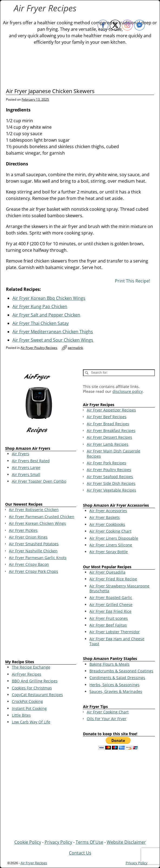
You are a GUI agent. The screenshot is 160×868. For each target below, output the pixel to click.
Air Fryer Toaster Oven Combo (39, 481)
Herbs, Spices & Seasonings (114, 685)
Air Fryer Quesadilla (107, 572)
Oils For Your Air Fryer (107, 719)
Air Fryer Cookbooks (107, 524)
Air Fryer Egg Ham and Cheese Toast (117, 641)
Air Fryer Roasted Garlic (111, 598)
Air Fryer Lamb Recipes (108, 444)
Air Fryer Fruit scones (109, 618)
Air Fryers (21, 454)
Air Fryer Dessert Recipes (109, 437)
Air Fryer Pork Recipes (106, 463)
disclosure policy (128, 391)
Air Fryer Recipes (45, 8)
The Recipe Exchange (31, 667)
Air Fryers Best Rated (31, 461)
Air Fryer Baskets (105, 517)
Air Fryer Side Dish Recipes (111, 483)
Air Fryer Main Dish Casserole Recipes (114, 453)
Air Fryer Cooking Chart (110, 531)
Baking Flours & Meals (109, 664)
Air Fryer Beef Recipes (107, 417)
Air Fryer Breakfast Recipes (111, 430)
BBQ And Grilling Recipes (35, 681)
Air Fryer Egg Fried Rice (110, 611)
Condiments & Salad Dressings (117, 678)
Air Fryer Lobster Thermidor (115, 632)
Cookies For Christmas (32, 688)
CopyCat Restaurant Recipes (37, 695)
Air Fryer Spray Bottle (109, 552)
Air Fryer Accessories (108, 511)
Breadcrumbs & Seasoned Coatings (121, 671)
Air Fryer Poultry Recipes (39, 348)
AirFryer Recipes (27, 674)
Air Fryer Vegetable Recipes (111, 490)
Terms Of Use (89, 842)
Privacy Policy (58, 842)
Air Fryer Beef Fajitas (108, 625)
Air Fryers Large (26, 467)
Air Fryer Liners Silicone (111, 545)
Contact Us (80, 853)
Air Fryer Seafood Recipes (110, 477)
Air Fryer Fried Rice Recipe (113, 579)
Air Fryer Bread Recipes (108, 424)
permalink (75, 348)
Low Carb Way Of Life (31, 722)
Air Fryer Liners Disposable (114, 538)
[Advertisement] (41, 618)
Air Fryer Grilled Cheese (111, 605)
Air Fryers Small (26, 474)
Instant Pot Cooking (29, 708)
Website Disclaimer (126, 842)
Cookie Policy (28, 842)
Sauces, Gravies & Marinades (116, 691)
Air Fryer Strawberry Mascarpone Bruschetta (119, 588)
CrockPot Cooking (27, 701)
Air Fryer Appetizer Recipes (111, 410)
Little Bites (21, 715)
